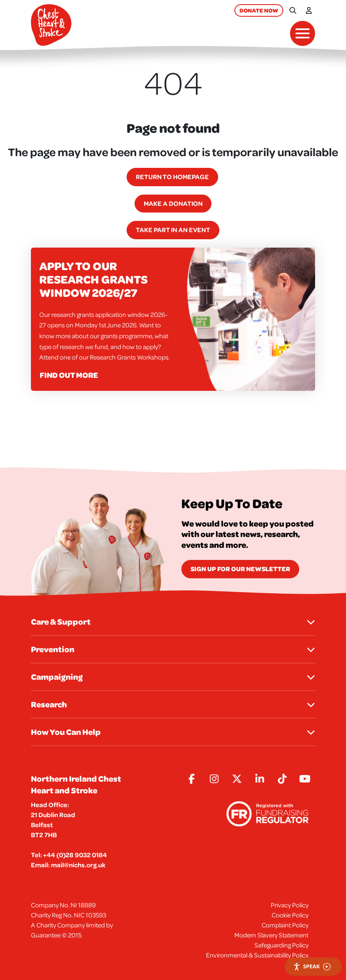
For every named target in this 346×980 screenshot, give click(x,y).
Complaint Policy (285, 925)
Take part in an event (173, 230)
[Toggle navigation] (303, 33)
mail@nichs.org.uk (78, 865)
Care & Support (173, 622)
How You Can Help (173, 732)
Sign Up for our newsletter (240, 569)
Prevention (173, 649)
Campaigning (173, 677)
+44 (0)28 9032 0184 (75, 855)
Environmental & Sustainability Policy (257, 955)
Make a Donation (173, 203)
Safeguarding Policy (281, 945)
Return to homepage (172, 177)
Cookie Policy (290, 915)
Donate (259, 10)
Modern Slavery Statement (271, 935)
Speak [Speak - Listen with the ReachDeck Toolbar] (312, 966)
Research (173, 704)
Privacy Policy (290, 905)
